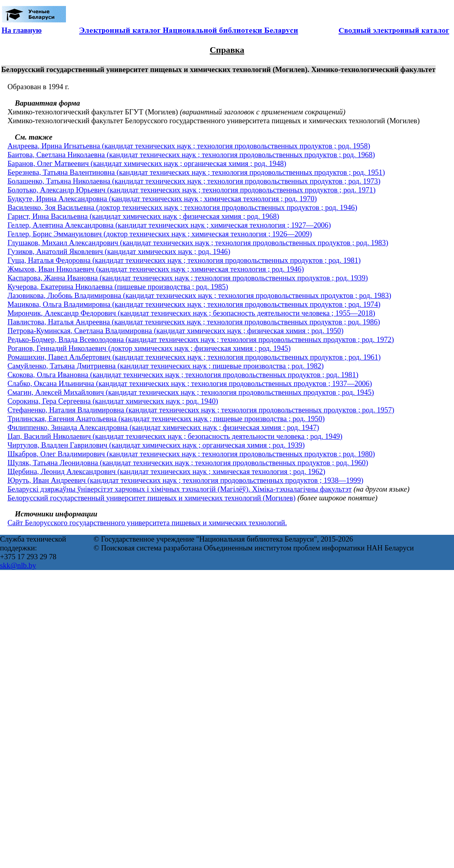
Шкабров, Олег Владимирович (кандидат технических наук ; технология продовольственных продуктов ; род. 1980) (191, 454)
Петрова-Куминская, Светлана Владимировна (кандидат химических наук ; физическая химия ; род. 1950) (176, 331)
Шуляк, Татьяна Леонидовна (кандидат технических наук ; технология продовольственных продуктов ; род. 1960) (188, 463)
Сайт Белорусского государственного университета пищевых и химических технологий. (147, 523)
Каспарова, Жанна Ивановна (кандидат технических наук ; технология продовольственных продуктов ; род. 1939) (188, 278)
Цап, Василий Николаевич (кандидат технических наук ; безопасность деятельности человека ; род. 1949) (175, 436)
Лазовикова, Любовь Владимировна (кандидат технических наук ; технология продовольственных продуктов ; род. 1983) (199, 295)
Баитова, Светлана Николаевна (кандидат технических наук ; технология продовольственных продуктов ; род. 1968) (191, 155)
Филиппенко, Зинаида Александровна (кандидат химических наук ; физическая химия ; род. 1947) (163, 427)
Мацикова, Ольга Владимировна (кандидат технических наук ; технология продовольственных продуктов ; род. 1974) (194, 304)
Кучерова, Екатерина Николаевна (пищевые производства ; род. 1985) (118, 287)
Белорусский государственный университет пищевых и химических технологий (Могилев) (152, 498)
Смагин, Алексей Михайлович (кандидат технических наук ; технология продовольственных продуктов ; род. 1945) (191, 392)
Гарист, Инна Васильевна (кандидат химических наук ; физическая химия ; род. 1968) (143, 216)
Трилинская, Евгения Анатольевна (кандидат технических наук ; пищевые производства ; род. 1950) (166, 419)
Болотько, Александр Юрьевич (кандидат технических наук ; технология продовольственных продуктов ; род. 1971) (192, 190)
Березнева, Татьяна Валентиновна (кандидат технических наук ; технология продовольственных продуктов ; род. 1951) (196, 172)
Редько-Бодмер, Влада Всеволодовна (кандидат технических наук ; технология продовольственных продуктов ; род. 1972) (201, 339)
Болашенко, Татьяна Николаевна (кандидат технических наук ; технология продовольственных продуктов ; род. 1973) (194, 181)
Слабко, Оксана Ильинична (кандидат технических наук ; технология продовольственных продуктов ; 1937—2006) (190, 383)
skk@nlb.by (18, 565)
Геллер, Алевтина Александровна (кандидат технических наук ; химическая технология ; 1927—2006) (169, 225)
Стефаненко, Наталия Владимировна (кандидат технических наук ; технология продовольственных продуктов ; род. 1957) (201, 410)
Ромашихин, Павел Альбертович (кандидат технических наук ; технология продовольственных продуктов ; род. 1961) (194, 357)
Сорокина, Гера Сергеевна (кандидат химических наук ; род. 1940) (113, 401)
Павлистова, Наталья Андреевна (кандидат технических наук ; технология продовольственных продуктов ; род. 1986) (194, 322)
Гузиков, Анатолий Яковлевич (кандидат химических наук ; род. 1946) (119, 251)
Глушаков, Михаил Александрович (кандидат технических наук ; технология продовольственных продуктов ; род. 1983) (198, 243)
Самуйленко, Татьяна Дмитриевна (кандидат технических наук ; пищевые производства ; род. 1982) (166, 366)
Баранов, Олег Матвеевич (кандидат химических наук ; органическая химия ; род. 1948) (147, 163)
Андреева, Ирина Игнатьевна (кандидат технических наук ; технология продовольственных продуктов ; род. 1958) (189, 146)
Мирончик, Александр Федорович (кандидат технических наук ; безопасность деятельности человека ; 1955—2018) (191, 313)
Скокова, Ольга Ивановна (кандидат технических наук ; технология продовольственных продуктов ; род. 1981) (183, 375)
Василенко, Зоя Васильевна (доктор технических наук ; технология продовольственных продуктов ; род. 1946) (182, 207)
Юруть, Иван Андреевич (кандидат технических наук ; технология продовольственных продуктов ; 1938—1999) (186, 480)
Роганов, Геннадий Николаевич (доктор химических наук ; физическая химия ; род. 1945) (149, 348)
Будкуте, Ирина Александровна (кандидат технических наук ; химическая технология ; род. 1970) (162, 199)
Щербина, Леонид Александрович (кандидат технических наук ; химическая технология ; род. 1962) (166, 471)
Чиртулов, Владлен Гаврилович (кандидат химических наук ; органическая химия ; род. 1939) (156, 445)
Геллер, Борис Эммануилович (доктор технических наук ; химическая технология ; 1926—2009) (160, 234)
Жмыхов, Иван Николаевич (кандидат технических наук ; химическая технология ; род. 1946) (156, 269)
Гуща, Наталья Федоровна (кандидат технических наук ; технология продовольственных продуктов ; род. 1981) (184, 260)
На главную (22, 30)
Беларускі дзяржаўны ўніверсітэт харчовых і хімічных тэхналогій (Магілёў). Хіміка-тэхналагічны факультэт (180, 489)
